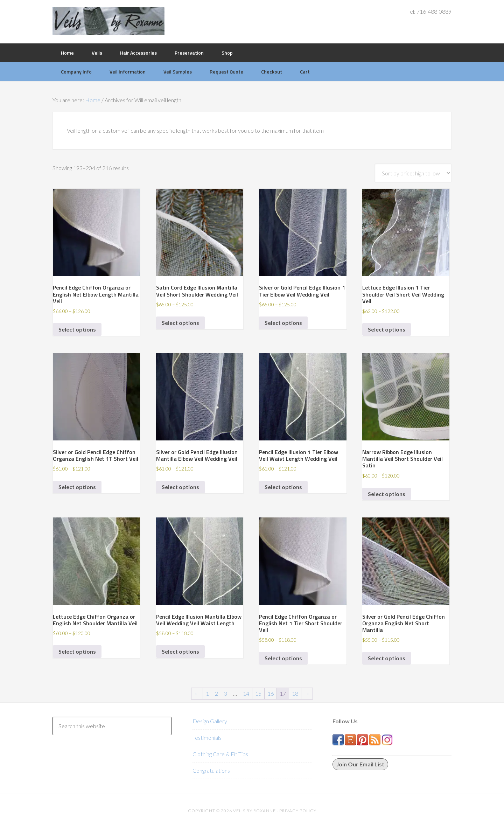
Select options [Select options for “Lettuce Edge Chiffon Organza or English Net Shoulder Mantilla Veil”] (77, 651)
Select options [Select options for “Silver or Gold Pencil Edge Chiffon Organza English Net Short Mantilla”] (387, 658)
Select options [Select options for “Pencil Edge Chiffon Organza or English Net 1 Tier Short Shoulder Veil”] (283, 658)
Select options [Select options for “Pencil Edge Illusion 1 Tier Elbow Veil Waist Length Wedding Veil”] (283, 487)
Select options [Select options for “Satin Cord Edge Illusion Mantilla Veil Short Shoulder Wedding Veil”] (180, 323)
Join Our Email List (360, 764)
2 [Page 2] (216, 693)
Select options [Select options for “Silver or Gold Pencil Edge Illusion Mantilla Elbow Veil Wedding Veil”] (180, 487)
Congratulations (211, 770)
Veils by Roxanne (108, 21)
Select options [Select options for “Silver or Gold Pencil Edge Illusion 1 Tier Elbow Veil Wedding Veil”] (283, 323)
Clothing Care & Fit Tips (220, 754)
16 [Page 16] (271, 693)
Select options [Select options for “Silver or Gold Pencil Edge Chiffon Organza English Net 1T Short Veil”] (77, 487)
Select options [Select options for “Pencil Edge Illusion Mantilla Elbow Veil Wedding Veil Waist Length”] (180, 651)
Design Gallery (210, 721)
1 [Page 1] (207, 693)
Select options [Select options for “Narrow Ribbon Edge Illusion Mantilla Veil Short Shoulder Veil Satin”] (387, 494)
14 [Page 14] (246, 693)
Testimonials (207, 737)
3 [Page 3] (226, 693)
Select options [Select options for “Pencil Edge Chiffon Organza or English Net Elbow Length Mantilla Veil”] (77, 329)
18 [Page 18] (295, 693)
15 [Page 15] (258, 693)
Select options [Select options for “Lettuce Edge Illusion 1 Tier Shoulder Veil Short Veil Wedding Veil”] (387, 329)
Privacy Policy (298, 811)
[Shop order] (413, 173)
